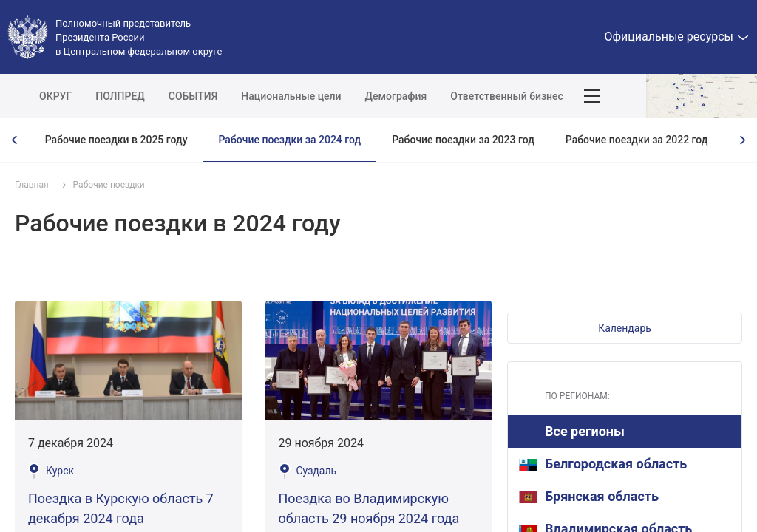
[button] (625, 328)
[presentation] (15, 140)
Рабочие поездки (109, 185)
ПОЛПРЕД (120, 96)
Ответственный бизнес (507, 96)
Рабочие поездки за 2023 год (463, 140)
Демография (396, 96)
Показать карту (702, 96)
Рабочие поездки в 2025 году (116, 140)
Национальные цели (291, 96)
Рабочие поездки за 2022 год (637, 140)
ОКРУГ (55, 96)
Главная (32, 185)
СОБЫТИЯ (193, 96)
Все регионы (585, 431)
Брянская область (589, 496)
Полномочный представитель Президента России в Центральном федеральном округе (139, 37)
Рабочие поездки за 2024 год (290, 140)
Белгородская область (603, 464)
